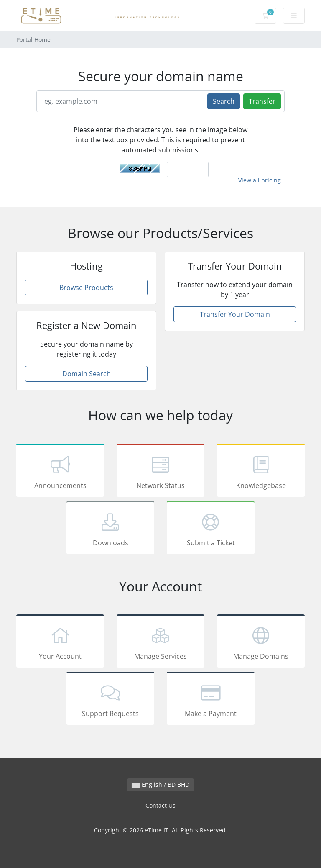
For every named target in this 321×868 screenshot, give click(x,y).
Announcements (60, 472)
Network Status (160, 472)
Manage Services (160, 642)
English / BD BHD (160, 785)
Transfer (262, 101)
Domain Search (87, 374)
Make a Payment (211, 700)
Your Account (60, 642)
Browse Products (86, 288)
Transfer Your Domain (235, 314)
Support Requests (110, 700)
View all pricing (260, 180)
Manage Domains (261, 642)
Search (224, 101)
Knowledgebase (261, 472)
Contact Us (160, 805)
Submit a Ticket (211, 529)
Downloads (110, 529)
